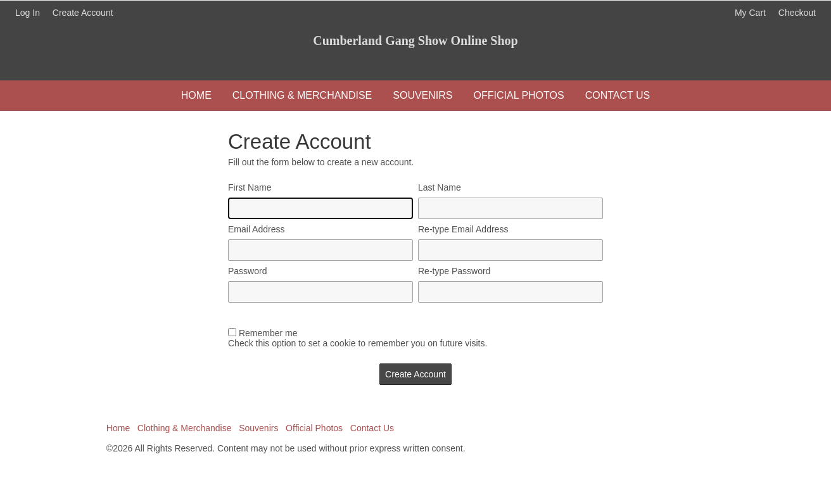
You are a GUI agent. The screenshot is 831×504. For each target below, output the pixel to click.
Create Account (83, 13)
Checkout (797, 13)
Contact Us (618, 95)
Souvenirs (422, 95)
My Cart (752, 13)
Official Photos (519, 95)
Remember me (268, 333)
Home (196, 95)
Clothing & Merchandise (302, 95)
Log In (28, 13)
